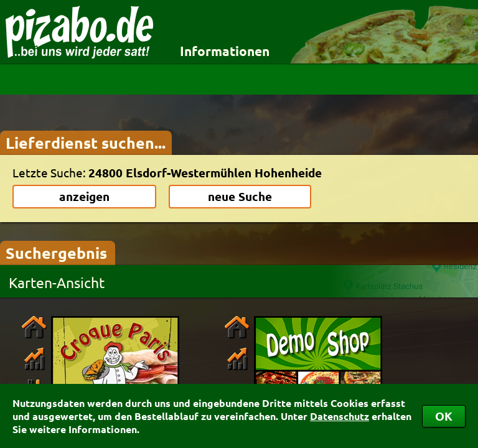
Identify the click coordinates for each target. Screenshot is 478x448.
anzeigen (84, 196)
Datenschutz (340, 416)
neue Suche (240, 196)
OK (444, 416)
